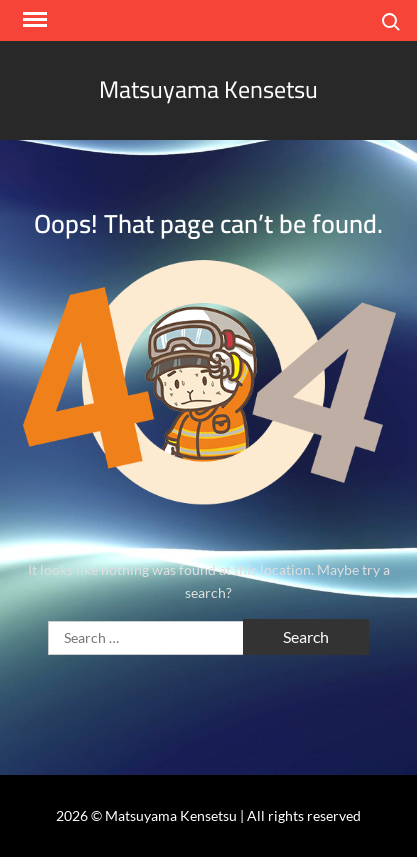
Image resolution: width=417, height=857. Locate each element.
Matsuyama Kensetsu (208, 89)
